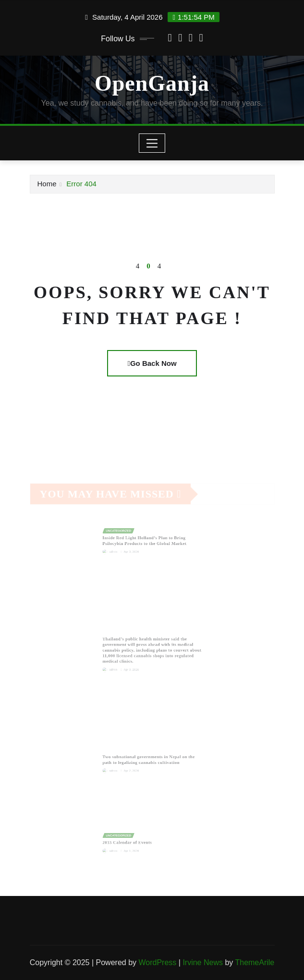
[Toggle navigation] (152, 143)
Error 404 (81, 184)
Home (47, 184)
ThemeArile (255, 962)
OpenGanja (152, 83)
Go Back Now (152, 363)
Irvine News (203, 962)
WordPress (157, 962)
